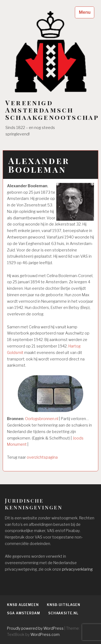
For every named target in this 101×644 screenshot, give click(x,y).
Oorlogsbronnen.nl (42, 419)
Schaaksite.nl (63, 613)
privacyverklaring (77, 569)
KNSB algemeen (23, 605)
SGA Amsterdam (24, 613)
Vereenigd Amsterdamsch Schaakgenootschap (52, 110)
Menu (85, 12)
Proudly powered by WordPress (35, 628)
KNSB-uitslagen (64, 605)
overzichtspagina (42, 457)
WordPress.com (45, 634)
